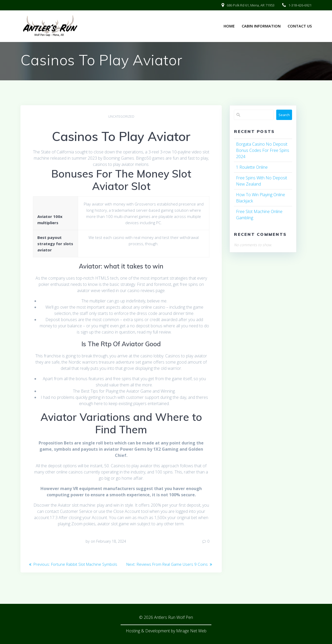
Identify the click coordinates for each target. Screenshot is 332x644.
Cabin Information (261, 26)
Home (229, 26)
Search (284, 115)
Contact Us (300, 26)
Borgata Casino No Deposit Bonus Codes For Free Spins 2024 (263, 150)
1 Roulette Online (252, 167)
